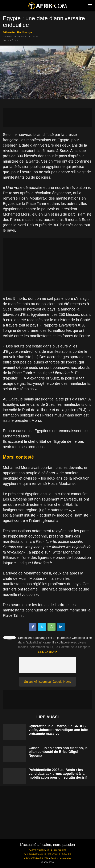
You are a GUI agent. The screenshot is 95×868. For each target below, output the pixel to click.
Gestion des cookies (61, 858)
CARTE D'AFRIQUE (39, 850)
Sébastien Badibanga (17, 32)
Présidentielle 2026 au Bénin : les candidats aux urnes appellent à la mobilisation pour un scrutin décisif (58, 774)
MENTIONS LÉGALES (60, 854)
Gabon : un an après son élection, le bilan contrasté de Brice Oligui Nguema (58, 752)
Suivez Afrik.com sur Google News (47, 682)
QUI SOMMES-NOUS (35, 854)
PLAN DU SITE (59, 850)
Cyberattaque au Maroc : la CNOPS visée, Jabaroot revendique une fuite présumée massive (58, 730)
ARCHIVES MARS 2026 (36, 858)
